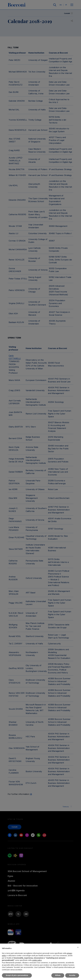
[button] (78, 947)
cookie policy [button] (37, 960)
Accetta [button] (72, 975)
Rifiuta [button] (58, 975)
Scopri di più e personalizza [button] (17, 975)
